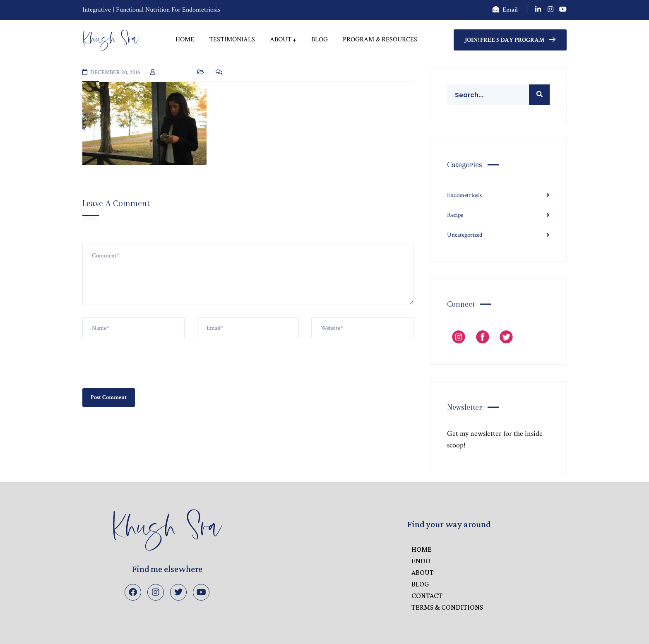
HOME (422, 549)
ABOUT (423, 572)
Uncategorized (465, 235)
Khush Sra (172, 72)
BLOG (420, 584)
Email (510, 10)
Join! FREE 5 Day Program (510, 40)
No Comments (245, 72)
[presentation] (145, 358)
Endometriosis (464, 195)
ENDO (421, 561)
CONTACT (427, 596)
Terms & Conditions (447, 607)
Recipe (455, 215)
